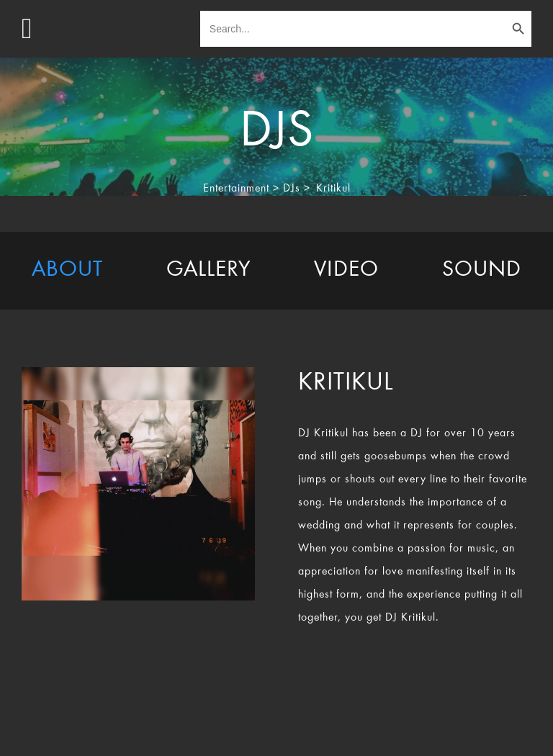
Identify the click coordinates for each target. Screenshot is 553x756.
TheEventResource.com (179, 733)
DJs (292, 189)
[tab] (67, 271)
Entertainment (236, 189)
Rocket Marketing (472, 733)
